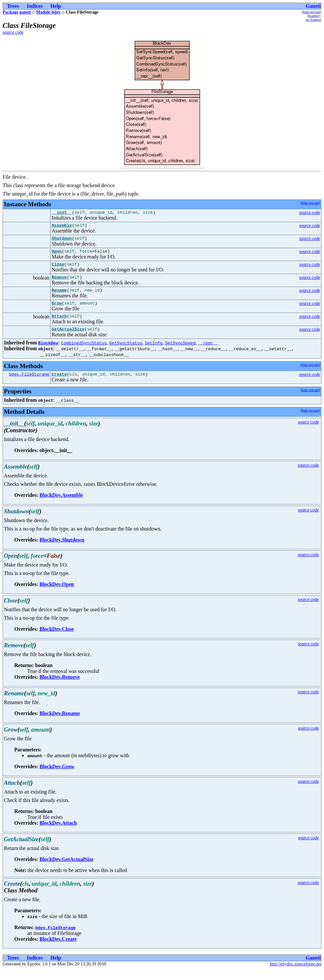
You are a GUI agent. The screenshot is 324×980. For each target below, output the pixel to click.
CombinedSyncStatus (84, 353)
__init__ (62, 213)
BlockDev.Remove (60, 688)
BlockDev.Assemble (61, 506)
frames (314, 16)
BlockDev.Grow (57, 777)
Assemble (62, 227)
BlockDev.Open (57, 595)
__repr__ (208, 353)
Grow (57, 311)
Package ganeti (17, 12)
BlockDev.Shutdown (62, 550)
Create (59, 385)
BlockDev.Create (58, 950)
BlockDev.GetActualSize (67, 870)
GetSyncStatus (126, 353)
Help (56, 6)
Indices (35, 6)
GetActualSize (68, 339)
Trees (13, 6)
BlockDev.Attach (58, 834)
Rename (59, 297)
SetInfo (154, 353)
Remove (59, 283)
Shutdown (62, 241)
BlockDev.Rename (60, 724)
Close (58, 269)
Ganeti (313, 6)
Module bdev (48, 12)
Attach (59, 325)
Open (57, 255)
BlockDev (48, 353)
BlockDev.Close (57, 640)
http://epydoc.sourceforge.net (296, 975)
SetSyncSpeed (180, 353)
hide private (312, 12)
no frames (313, 19)
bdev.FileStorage (29, 385)
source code (13, 32)
